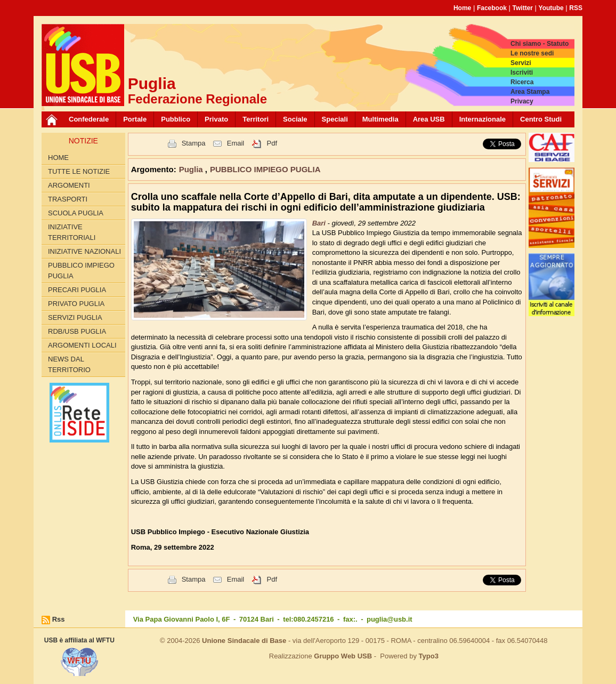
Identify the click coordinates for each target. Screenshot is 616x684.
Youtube (551, 8)
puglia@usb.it (390, 619)
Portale (135, 119)
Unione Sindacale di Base (244, 641)
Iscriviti (522, 73)
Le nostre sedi (532, 53)
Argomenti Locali (82, 345)
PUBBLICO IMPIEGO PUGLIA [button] (265, 169)
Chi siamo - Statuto (540, 44)
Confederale (89, 119)
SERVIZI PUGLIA (75, 317)
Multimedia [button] (380, 119)
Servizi (521, 63)
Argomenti (69, 185)
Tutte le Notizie (79, 171)
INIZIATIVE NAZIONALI (84, 251)
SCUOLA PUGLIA (76, 213)
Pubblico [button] (176, 119)
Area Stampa (530, 92)
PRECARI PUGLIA (77, 290)
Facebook (492, 8)
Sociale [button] (295, 119)
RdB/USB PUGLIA (77, 331)
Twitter (523, 8)
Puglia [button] (192, 169)
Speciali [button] (335, 119)
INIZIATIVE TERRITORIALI (72, 232)
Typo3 (429, 656)
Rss (59, 619)
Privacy (522, 101)
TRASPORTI (68, 199)
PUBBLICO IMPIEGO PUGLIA (81, 271)
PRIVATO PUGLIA (76, 304)
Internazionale (483, 119)
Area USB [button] (429, 119)
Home (462, 8)
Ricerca (522, 82)
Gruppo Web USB (343, 656)
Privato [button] (216, 119)
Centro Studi (541, 119)
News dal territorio (69, 364)
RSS (576, 8)
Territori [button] (256, 119)
